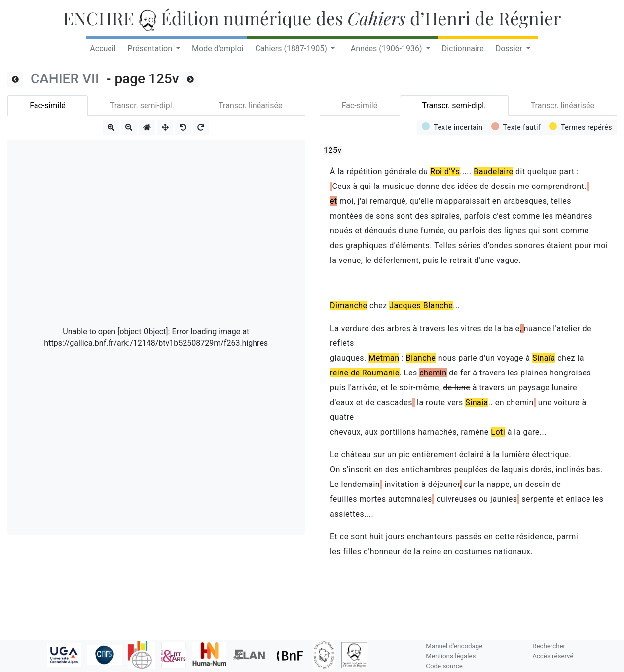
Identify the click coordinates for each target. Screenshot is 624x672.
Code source (444, 666)
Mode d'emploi (218, 49)
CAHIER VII (67, 79)
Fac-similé (48, 105)
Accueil (103, 49)
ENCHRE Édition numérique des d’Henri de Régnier (312, 18)
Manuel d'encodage (454, 646)
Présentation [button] (151, 49)
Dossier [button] (510, 49)
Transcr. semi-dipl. (142, 105)
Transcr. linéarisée (250, 105)
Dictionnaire (463, 49)
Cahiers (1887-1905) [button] (292, 49)
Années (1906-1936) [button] (387, 49)
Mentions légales (451, 656)
